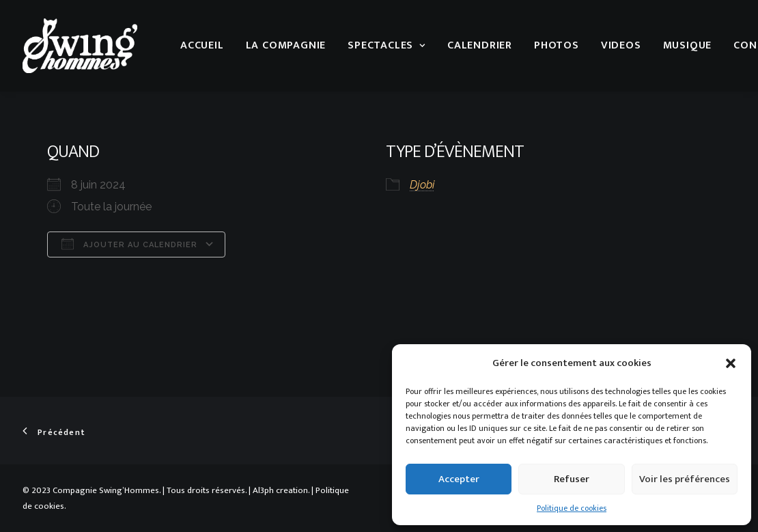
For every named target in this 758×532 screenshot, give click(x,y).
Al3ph (263, 490)
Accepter (459, 479)
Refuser (572, 479)
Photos (557, 45)
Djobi (422, 185)
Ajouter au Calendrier (129, 244)
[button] (731, 363)
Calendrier (480, 45)
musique (688, 45)
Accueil (202, 45)
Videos (621, 45)
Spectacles (387, 45)
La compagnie (286, 45)
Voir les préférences (685, 479)
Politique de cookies (572, 508)
